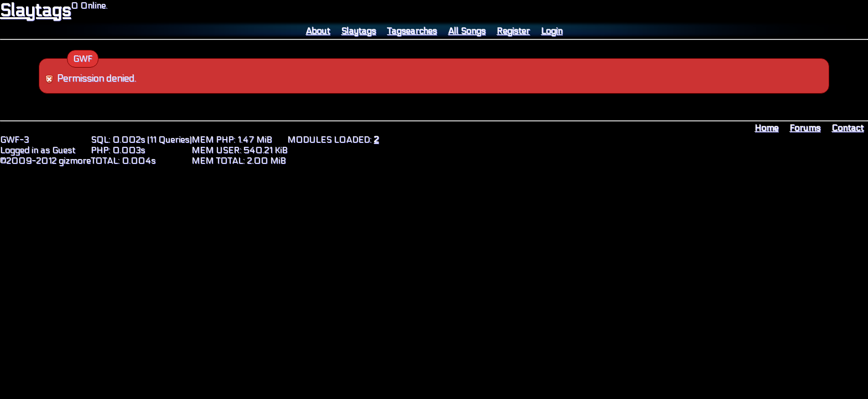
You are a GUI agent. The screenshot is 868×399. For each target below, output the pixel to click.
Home (766, 128)
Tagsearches (412, 31)
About (318, 31)
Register (513, 31)
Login (552, 31)
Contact (848, 128)
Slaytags (35, 11)
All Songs (467, 31)
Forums (805, 128)
